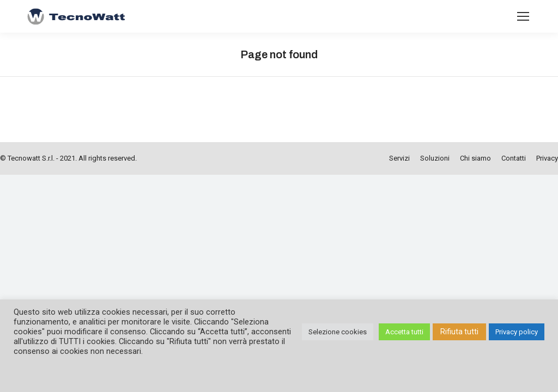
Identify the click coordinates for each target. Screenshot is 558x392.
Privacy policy (517, 332)
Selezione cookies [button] (338, 332)
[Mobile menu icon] (523, 16)
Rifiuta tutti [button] (459, 332)
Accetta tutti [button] (404, 332)
